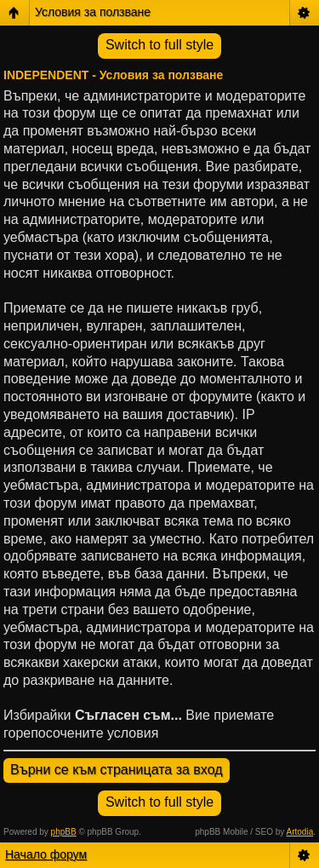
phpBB (64, 832)
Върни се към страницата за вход (117, 770)
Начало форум (46, 854)
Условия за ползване (93, 12)
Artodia (300, 832)
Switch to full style (159, 45)
